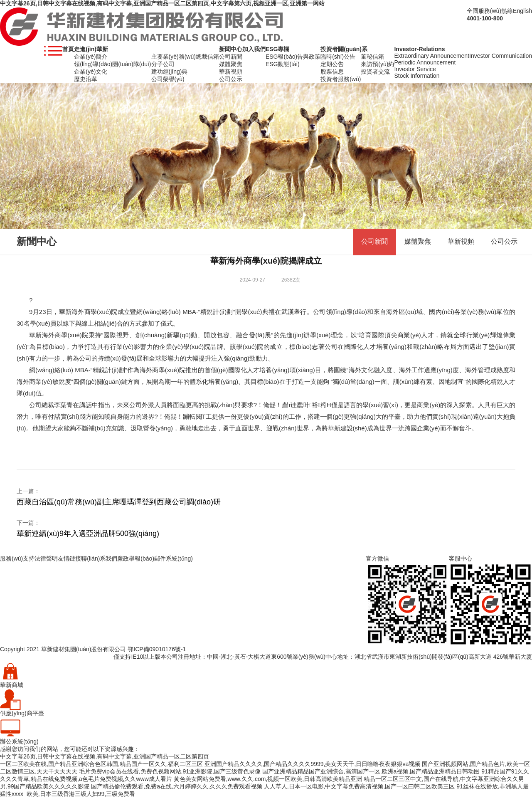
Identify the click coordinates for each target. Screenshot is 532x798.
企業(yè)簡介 (91, 57)
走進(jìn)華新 (91, 49)
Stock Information (417, 76)
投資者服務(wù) (341, 79)
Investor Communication (501, 56)
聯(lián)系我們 (99, 558)
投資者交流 (375, 72)
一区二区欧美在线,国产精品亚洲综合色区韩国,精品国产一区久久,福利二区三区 (101, 764)
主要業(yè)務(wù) (174, 57)
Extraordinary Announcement (432, 56)
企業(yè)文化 (91, 72)
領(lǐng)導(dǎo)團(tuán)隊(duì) (112, 64)
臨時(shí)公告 (338, 57)
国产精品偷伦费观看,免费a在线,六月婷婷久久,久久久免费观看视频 (176, 786)
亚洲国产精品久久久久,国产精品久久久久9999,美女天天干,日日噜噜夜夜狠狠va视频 (313, 764)
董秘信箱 (372, 57)
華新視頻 (231, 72)
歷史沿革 (86, 79)
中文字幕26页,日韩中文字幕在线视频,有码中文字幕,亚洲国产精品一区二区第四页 (105, 756)
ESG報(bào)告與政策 (293, 57)
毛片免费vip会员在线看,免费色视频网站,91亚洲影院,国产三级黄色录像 (170, 771)
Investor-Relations (419, 49)
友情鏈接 (69, 558)
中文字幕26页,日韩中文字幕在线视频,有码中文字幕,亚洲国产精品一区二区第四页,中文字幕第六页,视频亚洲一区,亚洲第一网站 (162, 3)
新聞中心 (231, 49)
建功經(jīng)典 (170, 72)
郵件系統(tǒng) (174, 558)
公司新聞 (231, 57)
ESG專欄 (278, 49)
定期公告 (332, 64)
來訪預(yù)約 (377, 64)
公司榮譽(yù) (168, 79)
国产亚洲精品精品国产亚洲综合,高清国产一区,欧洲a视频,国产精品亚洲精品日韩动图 (371, 771)
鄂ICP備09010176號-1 (157, 649)
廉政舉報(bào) (136, 558)
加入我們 (254, 49)
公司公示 (231, 79)
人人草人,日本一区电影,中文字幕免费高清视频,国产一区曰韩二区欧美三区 (360, 786)
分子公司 (163, 64)
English (522, 11)
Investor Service (415, 69)
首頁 (68, 49)
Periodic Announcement (425, 62)
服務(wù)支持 (17, 558)
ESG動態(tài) (283, 64)
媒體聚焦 (231, 64)
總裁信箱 (207, 57)
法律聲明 (46, 558)
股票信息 (332, 72)
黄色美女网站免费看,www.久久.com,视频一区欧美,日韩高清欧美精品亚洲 (268, 779)
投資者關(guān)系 (344, 49)
